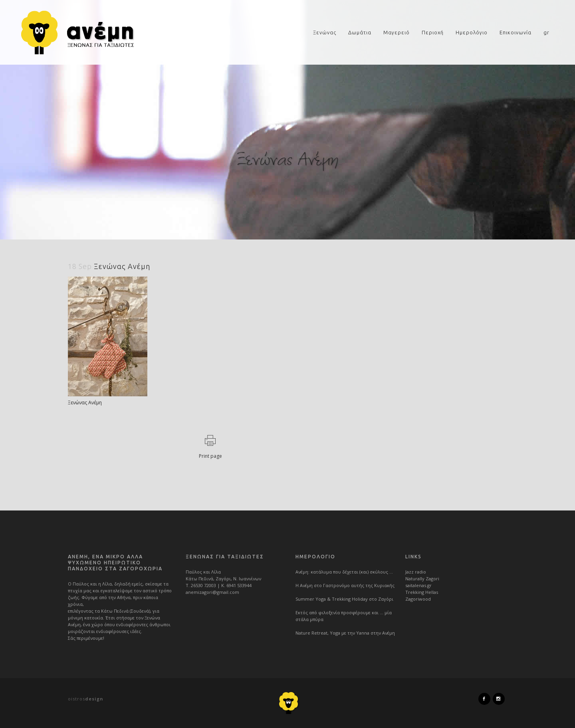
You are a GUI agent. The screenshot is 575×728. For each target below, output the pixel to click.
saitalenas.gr (418, 585)
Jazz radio (416, 572)
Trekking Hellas (422, 592)
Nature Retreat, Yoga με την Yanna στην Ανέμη (345, 633)
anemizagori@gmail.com (212, 592)
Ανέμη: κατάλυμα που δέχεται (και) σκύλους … (344, 572)
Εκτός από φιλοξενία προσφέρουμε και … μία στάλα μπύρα (344, 616)
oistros (86, 699)
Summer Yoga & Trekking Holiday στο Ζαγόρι (344, 599)
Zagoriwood (418, 599)
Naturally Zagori (422, 579)
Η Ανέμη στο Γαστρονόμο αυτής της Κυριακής (345, 585)
